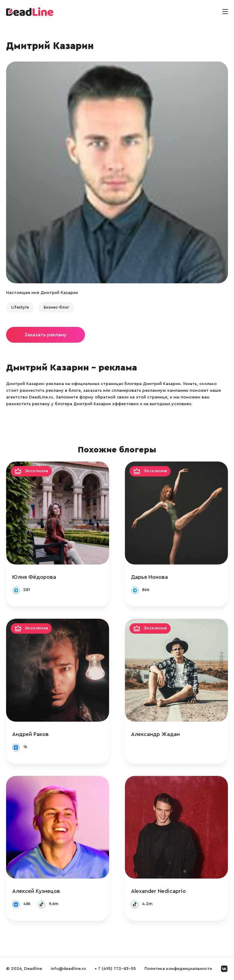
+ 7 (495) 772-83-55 (115, 969)
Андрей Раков (30, 734)
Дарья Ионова (149, 577)
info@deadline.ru (68, 969)
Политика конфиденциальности (178, 969)
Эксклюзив (36, 471)
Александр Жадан (155, 734)
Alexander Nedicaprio (158, 891)
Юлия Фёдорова (34, 577)
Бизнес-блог (56, 307)
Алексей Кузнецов (36, 891)
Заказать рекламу (46, 335)
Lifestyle (20, 307)
